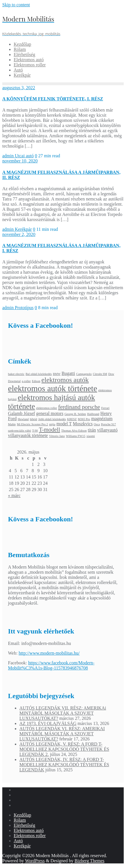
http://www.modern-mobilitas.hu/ (49, 653)
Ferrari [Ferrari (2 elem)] (105, 408)
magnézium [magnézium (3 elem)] (102, 419)
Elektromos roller (30, 836)
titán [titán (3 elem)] (92, 430)
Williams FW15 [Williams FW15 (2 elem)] (76, 436)
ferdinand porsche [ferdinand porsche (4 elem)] (79, 407)
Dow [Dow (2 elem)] (111, 374)
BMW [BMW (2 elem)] (57, 374)
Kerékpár (23, 229)
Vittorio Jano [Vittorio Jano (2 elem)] (57, 436)
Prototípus (24, 308)
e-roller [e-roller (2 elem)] (26, 381)
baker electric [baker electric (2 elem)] (16, 374)
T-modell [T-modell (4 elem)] (50, 430)
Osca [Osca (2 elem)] (97, 424)
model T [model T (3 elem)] (64, 424)
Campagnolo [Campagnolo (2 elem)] (84, 374)
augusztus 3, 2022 (19, 88)
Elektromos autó (29, 830)
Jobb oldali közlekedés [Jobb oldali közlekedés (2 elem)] (52, 419)
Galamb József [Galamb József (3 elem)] (22, 413)
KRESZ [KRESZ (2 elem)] (72, 419)
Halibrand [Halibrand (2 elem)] (93, 414)
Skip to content (16, 5)
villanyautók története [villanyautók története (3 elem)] (28, 435)
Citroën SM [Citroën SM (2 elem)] (100, 374)
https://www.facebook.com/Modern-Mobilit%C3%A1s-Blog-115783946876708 (51, 665)
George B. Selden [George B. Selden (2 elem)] (75, 414)
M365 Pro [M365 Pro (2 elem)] (84, 419)
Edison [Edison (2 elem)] (36, 381)
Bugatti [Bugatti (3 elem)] (68, 373)
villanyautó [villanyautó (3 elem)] (107, 430)
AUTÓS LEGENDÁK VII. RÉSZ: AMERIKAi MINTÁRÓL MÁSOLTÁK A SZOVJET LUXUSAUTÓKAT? (63, 713)
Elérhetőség (25, 825)
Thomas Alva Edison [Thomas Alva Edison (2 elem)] (74, 431)
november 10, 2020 (20, 161)
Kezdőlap (22, 815)
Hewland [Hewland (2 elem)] (23, 419)
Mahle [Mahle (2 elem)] (12, 424)
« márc (14, 495)
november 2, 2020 (19, 234)
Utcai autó (24, 156)
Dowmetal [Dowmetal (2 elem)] (14, 381)
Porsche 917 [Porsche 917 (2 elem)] (108, 424)
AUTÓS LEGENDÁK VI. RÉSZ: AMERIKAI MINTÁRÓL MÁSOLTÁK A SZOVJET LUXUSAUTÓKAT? (62, 734)
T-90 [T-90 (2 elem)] (35, 431)
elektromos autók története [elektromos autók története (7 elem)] (53, 388)
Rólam (20, 820)
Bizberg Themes (90, 861)
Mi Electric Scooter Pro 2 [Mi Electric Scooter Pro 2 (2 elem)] (32, 424)
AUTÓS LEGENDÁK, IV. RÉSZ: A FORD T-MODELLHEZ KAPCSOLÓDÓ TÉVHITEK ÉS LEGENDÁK (64, 765)
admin (9, 156)
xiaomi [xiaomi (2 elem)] (91, 436)
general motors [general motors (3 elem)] (50, 413)
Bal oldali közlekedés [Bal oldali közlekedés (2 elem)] (39, 374)
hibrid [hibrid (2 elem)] (33, 419)
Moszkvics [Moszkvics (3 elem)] (83, 424)
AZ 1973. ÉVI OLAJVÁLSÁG (48, 723)
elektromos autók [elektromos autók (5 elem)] (65, 380)
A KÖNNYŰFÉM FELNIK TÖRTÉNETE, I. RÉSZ (53, 99)
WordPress (35, 861)
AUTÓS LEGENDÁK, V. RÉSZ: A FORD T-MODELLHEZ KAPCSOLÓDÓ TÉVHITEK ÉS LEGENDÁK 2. (64, 749)
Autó (18, 841)
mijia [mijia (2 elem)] (52, 424)
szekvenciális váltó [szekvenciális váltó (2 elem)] (20, 431)
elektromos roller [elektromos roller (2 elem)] (47, 408)
